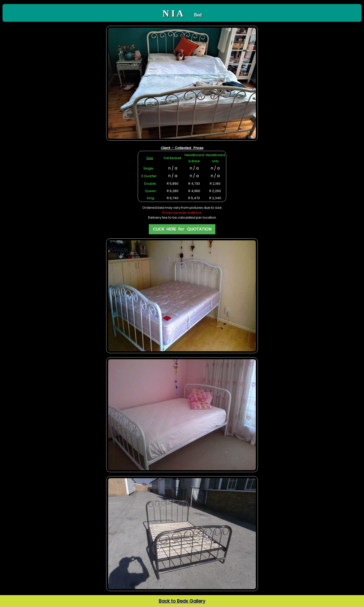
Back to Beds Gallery (182, 601)
